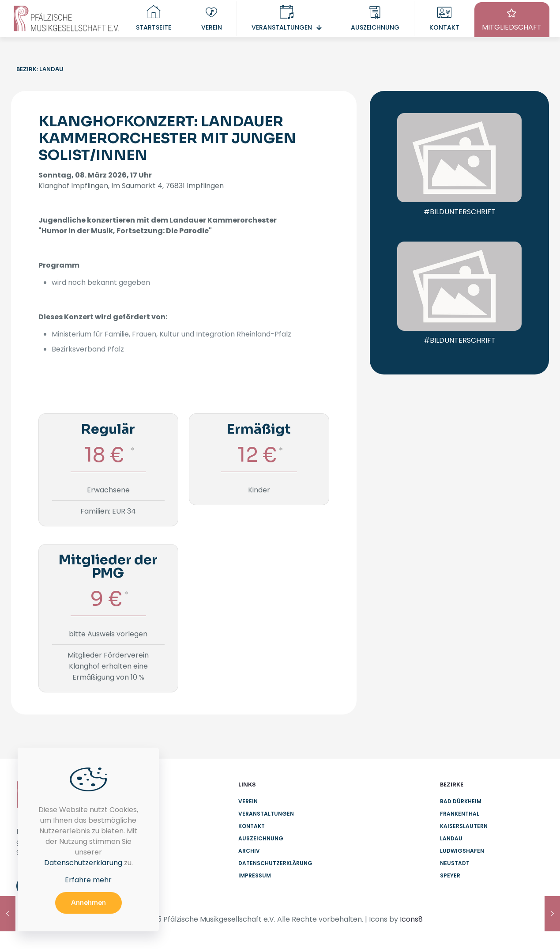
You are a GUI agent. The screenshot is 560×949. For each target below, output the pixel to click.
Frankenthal (460, 814)
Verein (248, 801)
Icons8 (411, 919)
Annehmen (88, 903)
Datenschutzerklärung (275, 863)
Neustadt (455, 863)
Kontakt (252, 826)
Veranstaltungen (266, 814)
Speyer (450, 875)
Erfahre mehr (88, 880)
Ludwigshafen (462, 851)
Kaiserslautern (464, 826)
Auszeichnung (261, 838)
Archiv (249, 851)
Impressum (255, 875)
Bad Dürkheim (461, 801)
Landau (451, 838)
